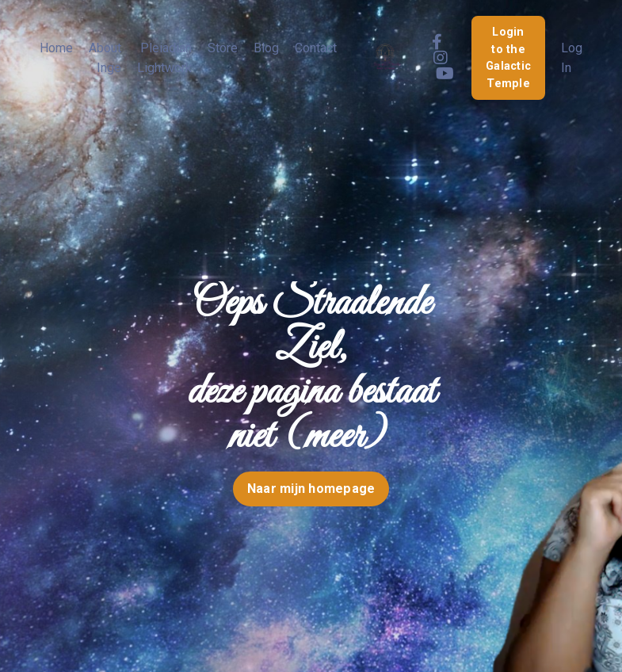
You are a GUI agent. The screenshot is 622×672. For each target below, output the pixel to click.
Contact (316, 48)
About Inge (105, 58)
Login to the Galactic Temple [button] (508, 58)
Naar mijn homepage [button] (311, 489)
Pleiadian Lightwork (164, 58)
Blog (266, 48)
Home (56, 48)
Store (223, 48)
